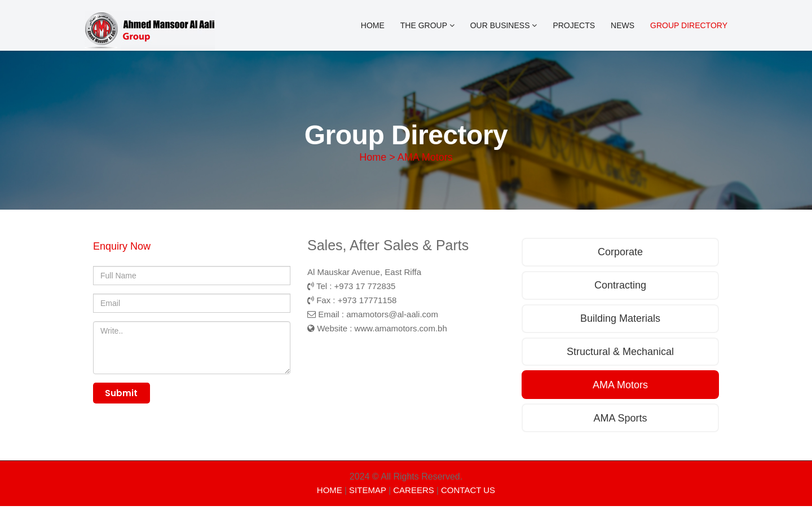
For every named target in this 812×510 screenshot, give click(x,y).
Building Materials (620, 320)
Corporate (620, 252)
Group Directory (689, 25)
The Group (427, 25)
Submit (123, 394)
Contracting (620, 286)
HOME (330, 494)
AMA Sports (620, 422)
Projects (574, 25)
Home (373, 25)
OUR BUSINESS (504, 25)
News (623, 25)
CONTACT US (468, 494)
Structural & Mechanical (620, 354)
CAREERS (414, 494)
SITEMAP (368, 494)
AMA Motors (620, 388)
